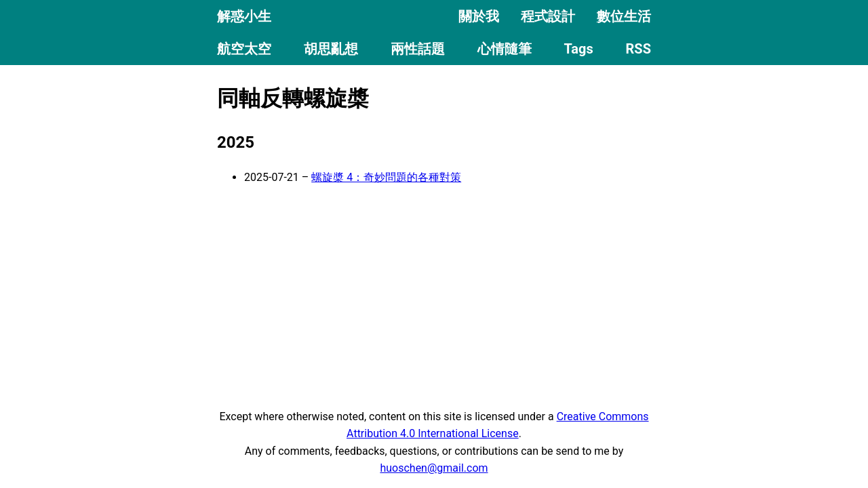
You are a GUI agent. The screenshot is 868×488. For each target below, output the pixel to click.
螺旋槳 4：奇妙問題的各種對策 (386, 177)
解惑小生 (244, 16)
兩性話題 (418, 49)
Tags (578, 49)
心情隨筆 (505, 49)
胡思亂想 (331, 49)
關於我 (479, 16)
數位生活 (624, 16)
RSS (638, 49)
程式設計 (548, 16)
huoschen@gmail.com (434, 468)
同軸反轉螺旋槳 (293, 98)
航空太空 (244, 49)
